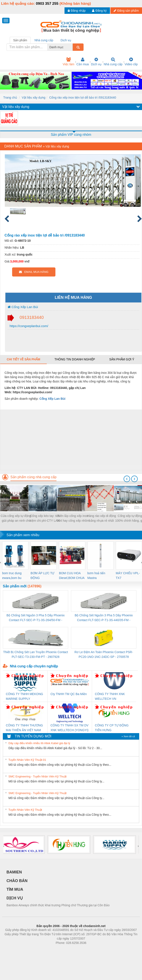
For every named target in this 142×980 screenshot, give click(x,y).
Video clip (131, 62)
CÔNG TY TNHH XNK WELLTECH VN (110, 696)
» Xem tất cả (128, 736)
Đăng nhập (77, 11)
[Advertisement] (70, 440)
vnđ (27, 261)
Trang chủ (10, 98)
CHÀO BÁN (17, 881)
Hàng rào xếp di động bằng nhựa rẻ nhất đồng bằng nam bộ (101, 519)
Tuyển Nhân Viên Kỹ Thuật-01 (27, 760)
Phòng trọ (43, 949)
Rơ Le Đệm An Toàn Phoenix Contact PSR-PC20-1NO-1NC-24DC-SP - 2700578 (104, 654)
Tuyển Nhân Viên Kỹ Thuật (25, 810)
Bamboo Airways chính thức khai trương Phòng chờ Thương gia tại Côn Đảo (58, 905)
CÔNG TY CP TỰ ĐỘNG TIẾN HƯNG (112, 728)
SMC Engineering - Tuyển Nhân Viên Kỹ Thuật (37, 776)
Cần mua (83, 62)
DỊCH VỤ (15, 898)
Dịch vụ (96, 62)
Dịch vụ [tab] (66, 40)
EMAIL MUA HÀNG (34, 272)
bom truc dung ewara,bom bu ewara (12, 576)
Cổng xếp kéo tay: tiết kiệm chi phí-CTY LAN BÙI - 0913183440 (45, 519)
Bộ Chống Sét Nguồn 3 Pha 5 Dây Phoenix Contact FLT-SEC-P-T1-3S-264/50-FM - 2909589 (35, 618)
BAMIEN (14, 872)
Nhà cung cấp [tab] (44, 40)
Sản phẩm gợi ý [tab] (122, 359)
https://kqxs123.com (92, 949)
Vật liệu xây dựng (33, 98)
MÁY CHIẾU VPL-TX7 (128, 576)
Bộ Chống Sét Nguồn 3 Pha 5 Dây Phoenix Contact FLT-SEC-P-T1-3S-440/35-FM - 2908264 (104, 618)
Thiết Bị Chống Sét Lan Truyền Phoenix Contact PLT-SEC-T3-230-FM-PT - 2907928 (35, 654)
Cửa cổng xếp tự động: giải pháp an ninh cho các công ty (16, 519)
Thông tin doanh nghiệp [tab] (75, 359)
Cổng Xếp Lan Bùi (23, 307)
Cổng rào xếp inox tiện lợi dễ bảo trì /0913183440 (83, 98)
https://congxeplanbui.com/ (28, 326)
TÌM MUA (15, 889)
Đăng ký (99, 11)
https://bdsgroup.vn (65, 949)
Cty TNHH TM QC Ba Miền (69, 694)
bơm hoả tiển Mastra (96, 576)
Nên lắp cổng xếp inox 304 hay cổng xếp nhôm (73, 518)
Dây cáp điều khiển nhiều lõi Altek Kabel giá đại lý (39, 743)
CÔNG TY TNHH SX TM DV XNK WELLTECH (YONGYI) (69, 728)
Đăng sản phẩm (126, 11)
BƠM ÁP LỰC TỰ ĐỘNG (42, 576)
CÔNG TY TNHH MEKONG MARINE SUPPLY (24, 696)
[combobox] (71, 47)
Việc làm (68, 62)
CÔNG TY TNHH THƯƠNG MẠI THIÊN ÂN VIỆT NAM (24, 728)
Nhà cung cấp (113, 62)
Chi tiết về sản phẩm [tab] (23, 359)
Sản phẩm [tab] (20, 40)
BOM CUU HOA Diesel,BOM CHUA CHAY (72, 576)
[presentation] (127, 479)
